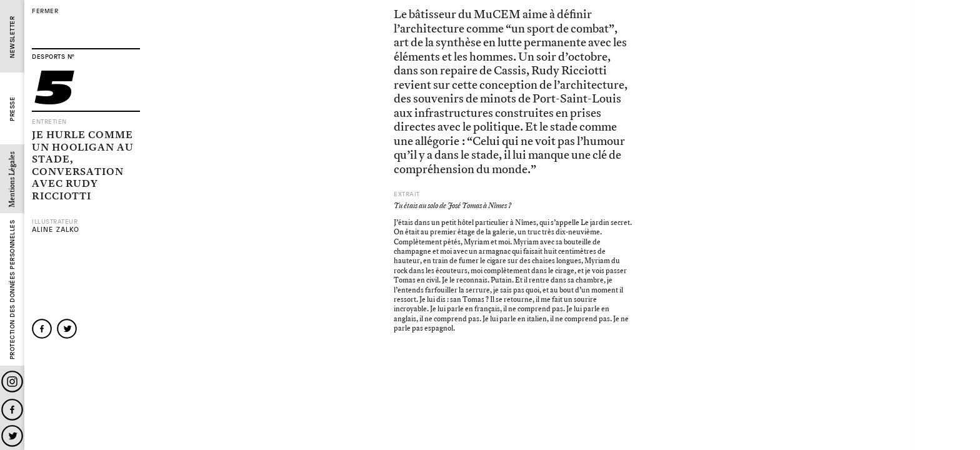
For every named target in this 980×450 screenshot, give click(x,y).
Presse (12, 109)
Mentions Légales (12, 179)
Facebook (12, 410)
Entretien (49, 122)
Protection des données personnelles (12, 290)
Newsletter (12, 37)
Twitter (12, 436)
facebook (42, 329)
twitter (67, 329)
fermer (45, 11)
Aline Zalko (56, 230)
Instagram (12, 382)
